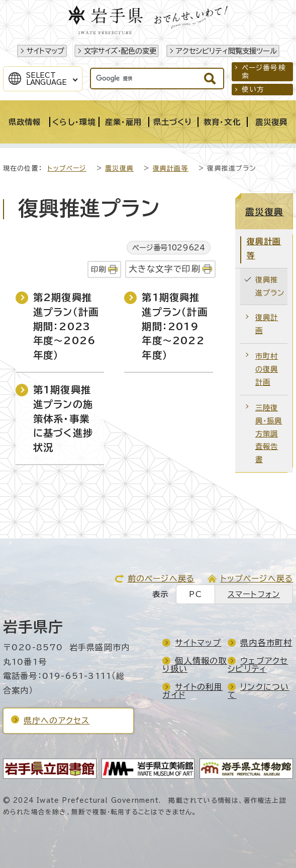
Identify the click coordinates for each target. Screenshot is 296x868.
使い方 (253, 89)
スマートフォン (254, 594)
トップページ (67, 168)
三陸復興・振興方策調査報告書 (269, 434)
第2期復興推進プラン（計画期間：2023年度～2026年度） (66, 326)
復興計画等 (171, 168)
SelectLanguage (46, 79)
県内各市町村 (266, 643)
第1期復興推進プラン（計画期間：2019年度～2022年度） (174, 326)
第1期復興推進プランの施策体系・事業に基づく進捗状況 (63, 418)
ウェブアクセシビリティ (258, 665)
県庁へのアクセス (57, 720)
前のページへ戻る (161, 578)
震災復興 (119, 168)
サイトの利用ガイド (192, 691)
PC (195, 594)
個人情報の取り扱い (194, 665)
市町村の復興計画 (267, 369)
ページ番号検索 (264, 72)
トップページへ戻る (257, 578)
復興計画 (267, 324)
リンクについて (258, 691)
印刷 (98, 269)
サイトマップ (45, 51)
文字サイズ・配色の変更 (120, 51)
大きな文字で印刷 (165, 269)
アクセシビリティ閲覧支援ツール (226, 51)
